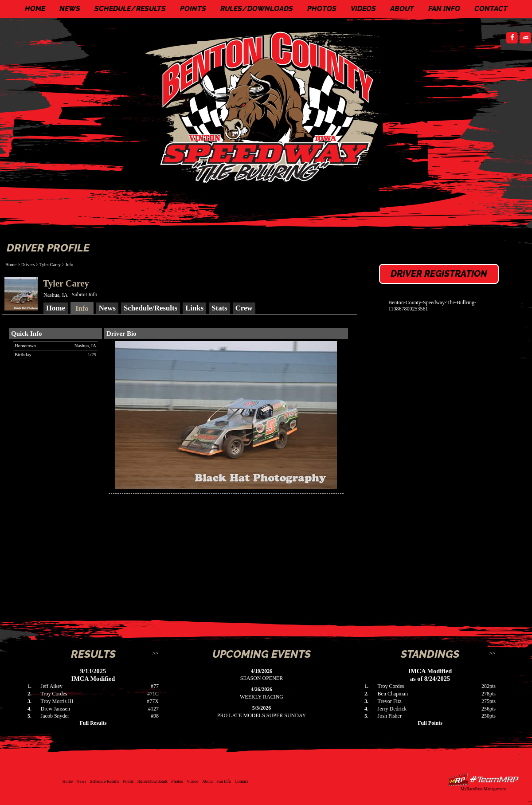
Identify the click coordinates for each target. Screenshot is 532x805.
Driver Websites (483, 779)
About (402, 9)
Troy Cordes (54, 694)
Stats (219, 308)
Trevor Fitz (390, 701)
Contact (491, 9)
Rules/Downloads (257, 9)
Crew (244, 308)
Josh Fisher (390, 716)
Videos (363, 9)
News (70, 9)
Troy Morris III (57, 701)
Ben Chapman (393, 694)
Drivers (28, 265)
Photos (322, 9)
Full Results (93, 723)
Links (194, 308)
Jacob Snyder (55, 716)
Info (69, 265)
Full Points (430, 723)
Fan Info (444, 9)
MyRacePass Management (483, 789)
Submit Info (85, 295)
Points (193, 9)
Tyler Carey (50, 265)
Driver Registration (439, 274)
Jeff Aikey (52, 686)
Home (35, 9)
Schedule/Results (130, 9)
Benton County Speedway (268, 106)
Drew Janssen (55, 709)
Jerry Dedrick (392, 709)
